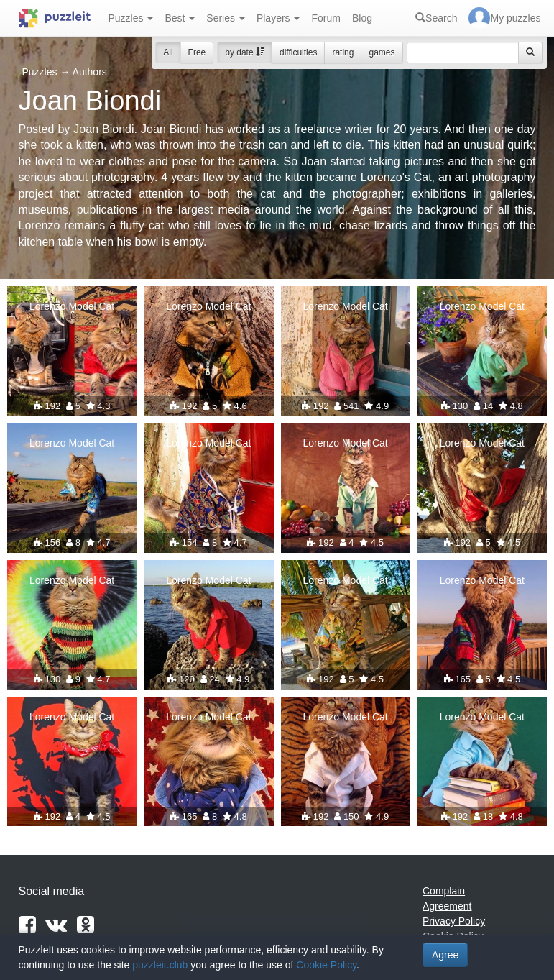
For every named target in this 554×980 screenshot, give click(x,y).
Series (226, 18)
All (168, 52)
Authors (90, 72)
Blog (362, 18)
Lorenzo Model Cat (72, 306)
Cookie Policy (326, 965)
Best (180, 18)
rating (343, 52)
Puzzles (131, 18)
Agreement (447, 906)
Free (197, 52)
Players (278, 18)
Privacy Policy (454, 921)
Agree (445, 955)
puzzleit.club (160, 965)
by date (245, 52)
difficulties (298, 52)
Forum (326, 18)
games (382, 52)
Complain (444, 891)
